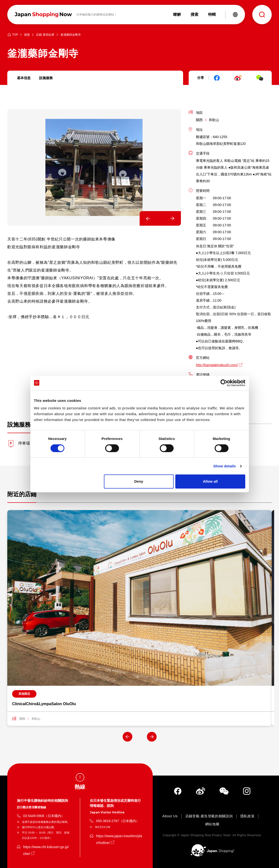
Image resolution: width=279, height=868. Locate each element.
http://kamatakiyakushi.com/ (217, 365)
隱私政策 (248, 816)
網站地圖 (212, 824)
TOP (15, 35)
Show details (224, 466)
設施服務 (46, 78)
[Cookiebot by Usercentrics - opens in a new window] (224, 383)
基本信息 (24, 78)
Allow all (210, 481)
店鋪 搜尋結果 (45, 35)
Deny (139, 481)
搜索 (27, 35)
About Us (170, 816)
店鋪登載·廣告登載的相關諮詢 (209, 816)
